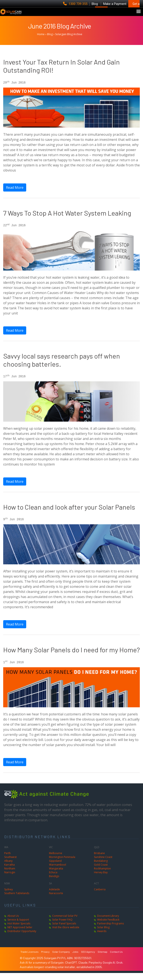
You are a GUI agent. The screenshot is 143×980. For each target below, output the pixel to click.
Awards (102, 938)
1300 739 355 (76, 4)
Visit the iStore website (66, 934)
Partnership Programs (110, 930)
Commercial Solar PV (65, 923)
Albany (8, 868)
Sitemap (103, 959)
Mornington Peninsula (62, 864)
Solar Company (61, 959)
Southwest (10, 864)
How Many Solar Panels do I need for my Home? (71, 657)
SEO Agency (88, 959)
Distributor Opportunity (22, 938)
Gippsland (55, 868)
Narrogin (10, 879)
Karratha (9, 872)
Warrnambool (58, 872)
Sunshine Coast (103, 864)
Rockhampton (102, 876)
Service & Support (18, 927)
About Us (13, 923)
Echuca (53, 879)
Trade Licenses (30, 959)
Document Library (108, 923)
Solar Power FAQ (62, 927)
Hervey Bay (101, 879)
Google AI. (110, 969)
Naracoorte (56, 900)
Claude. (84, 969)
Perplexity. (96, 969)
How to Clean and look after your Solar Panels (69, 514)
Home (41, 41)
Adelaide (54, 896)
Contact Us (116, 959)
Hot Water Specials (19, 930)
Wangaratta (56, 876)
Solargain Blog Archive (69, 41)
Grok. (120, 969)
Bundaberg (101, 868)
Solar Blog (103, 934)
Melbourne (56, 860)
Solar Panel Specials (64, 930)
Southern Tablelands (17, 900)
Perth (7, 860)
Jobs (75, 959)
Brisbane (99, 860)
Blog (50, 41)
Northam (10, 876)
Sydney (9, 896)
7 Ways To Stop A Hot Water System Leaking (67, 220)
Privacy (45, 959)
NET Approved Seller (20, 934)
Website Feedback (108, 927)
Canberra (100, 896)
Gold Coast (101, 872)
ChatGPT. (72, 969)
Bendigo (54, 883)
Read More (15, 195)
